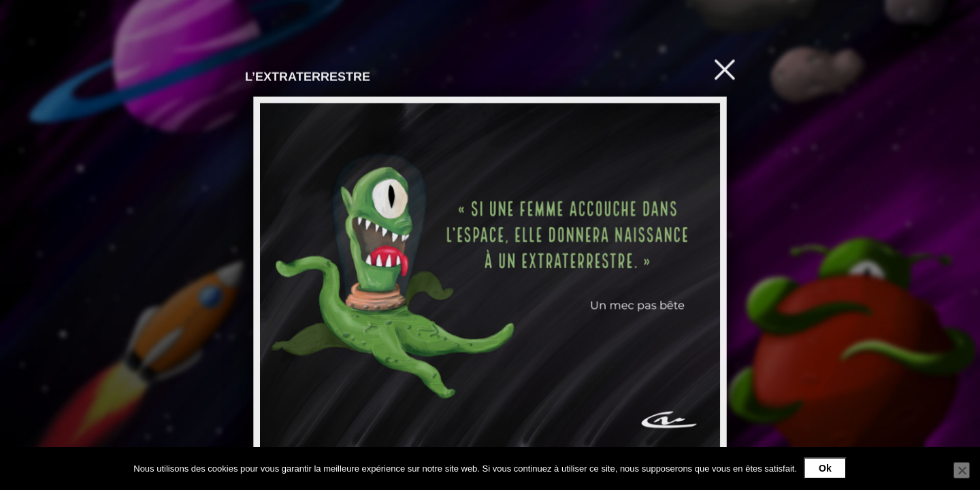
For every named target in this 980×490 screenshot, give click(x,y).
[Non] (962, 470)
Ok (825, 468)
